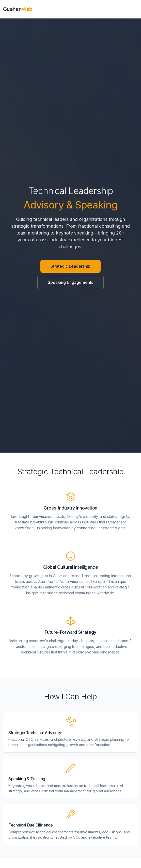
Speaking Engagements (70, 282)
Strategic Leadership (70, 266)
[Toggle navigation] (136, 9)
